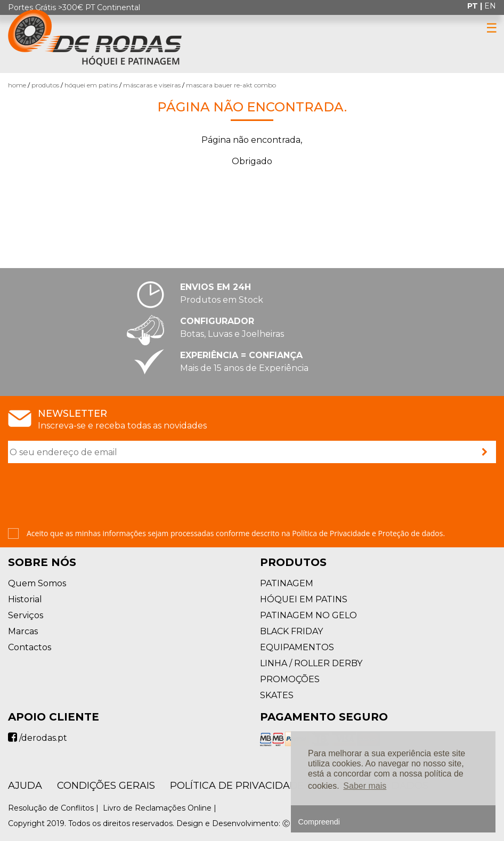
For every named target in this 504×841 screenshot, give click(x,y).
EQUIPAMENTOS (297, 647)
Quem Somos (37, 583)
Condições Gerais (106, 786)
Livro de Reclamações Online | (161, 808)
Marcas (23, 631)
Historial (25, 599)
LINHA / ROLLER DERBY (311, 663)
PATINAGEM (287, 583)
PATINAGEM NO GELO (308, 615)
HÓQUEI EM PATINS (91, 85)
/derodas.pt (38, 738)
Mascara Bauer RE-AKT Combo (231, 85)
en (490, 6)
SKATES (277, 695)
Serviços (26, 615)
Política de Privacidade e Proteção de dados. (368, 533)
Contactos (30, 647)
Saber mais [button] (365, 786)
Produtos (45, 85)
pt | (476, 6)
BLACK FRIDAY (291, 631)
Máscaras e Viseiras (152, 85)
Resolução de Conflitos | (54, 808)
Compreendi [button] (319, 822)
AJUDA (25, 786)
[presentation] (89, 497)
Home (17, 85)
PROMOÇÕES (290, 679)
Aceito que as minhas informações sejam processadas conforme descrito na (236, 533)
